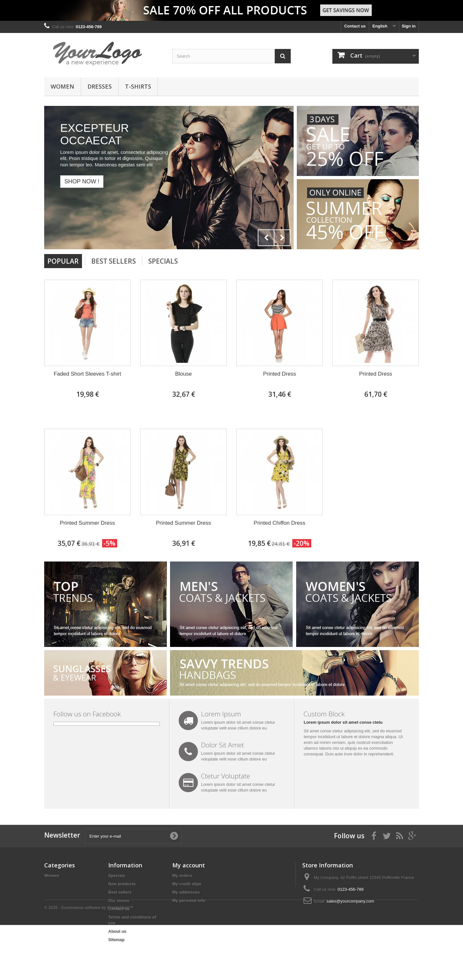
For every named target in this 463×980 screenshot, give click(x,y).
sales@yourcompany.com (350, 901)
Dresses (100, 86)
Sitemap (116, 940)
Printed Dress (280, 374)
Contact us (355, 26)
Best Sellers (114, 261)
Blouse (183, 374)
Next (282, 238)
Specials (163, 261)
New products (122, 884)
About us (117, 931)
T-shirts (138, 86)
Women (62, 86)
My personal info (189, 900)
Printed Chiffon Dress (279, 523)
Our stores (119, 900)
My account (189, 865)
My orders (182, 876)
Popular (63, 261)
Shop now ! (82, 181)
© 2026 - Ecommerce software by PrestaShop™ (89, 963)
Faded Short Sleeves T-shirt (87, 374)
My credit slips (187, 884)
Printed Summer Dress (87, 523)
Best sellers (120, 892)
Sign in (409, 26)
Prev (266, 238)
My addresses (186, 892)
